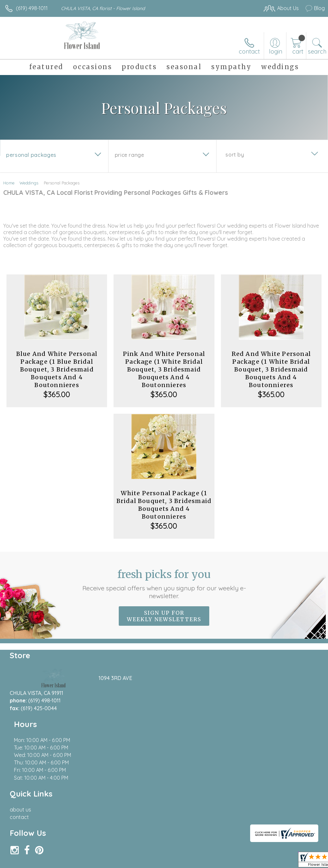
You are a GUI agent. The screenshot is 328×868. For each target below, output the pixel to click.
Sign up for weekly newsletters (164, 616)
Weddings (29, 183)
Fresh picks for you (164, 584)
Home (9, 183)
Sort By (235, 155)
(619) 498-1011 (32, 8)
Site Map (301, 830)
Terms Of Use (176, 830)
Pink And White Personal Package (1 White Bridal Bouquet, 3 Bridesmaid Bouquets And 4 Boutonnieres (164, 369)
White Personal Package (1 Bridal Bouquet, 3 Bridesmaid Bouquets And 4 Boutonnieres (164, 505)
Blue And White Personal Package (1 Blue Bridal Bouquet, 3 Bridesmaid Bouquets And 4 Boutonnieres (57, 369)
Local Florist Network (261, 830)
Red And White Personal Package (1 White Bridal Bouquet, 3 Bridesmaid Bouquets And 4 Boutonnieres (271, 369)
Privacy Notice (214, 830)
